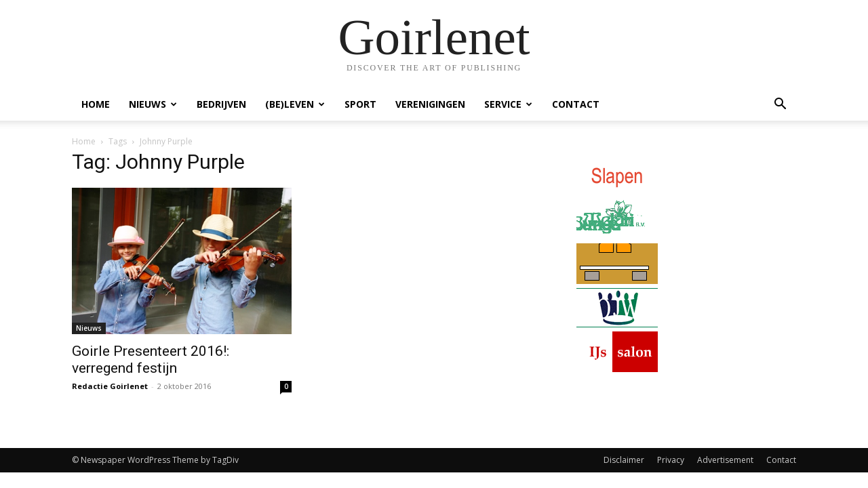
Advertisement (725, 460)
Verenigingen (430, 104)
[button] (780, 105)
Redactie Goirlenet (110, 386)
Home (96, 104)
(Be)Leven (295, 104)
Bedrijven (221, 104)
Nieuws (153, 104)
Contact (576, 104)
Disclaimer (624, 460)
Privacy (671, 460)
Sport (360, 104)
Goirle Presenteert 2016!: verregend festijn (151, 360)
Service (508, 104)
